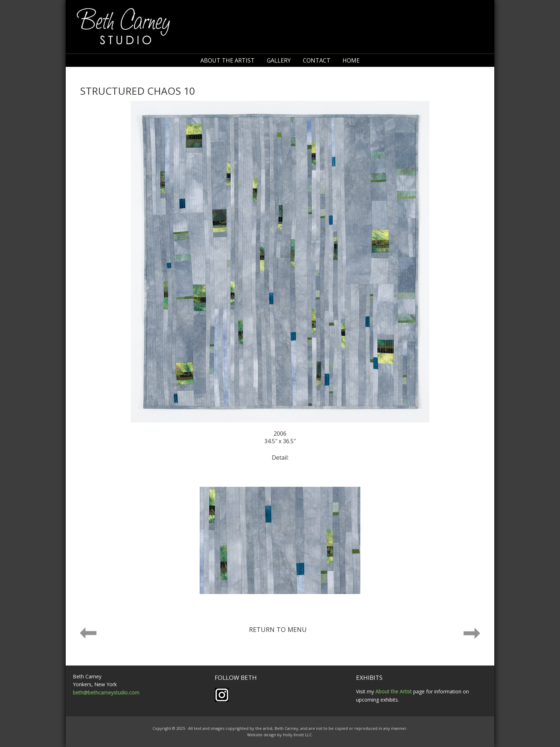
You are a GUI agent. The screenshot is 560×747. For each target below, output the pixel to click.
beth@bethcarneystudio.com (106, 692)
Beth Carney (280, 27)
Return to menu (278, 629)
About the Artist (394, 691)
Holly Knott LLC (297, 735)
